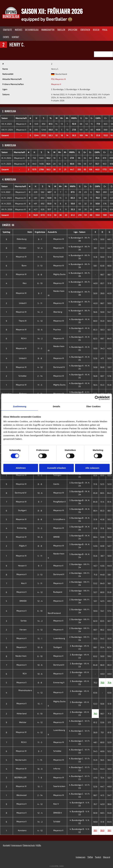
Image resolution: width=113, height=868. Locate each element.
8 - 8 (40, 274)
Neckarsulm (23, 760)
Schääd (54, 821)
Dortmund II (56, 574)
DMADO (25, 601)
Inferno (54, 769)
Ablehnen (21, 468)
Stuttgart (25, 510)
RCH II (26, 338)
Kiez (27, 283)
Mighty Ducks (57, 274)
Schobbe (25, 376)
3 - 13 (40, 266)
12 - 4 (40, 248)
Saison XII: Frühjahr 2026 (52, 11)
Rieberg (25, 393)
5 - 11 (40, 303)
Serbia (26, 621)
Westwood (24, 795)
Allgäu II (25, 546)
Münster (25, 248)
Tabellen (61, 30)
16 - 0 (40, 769)
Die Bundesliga (32, 30)
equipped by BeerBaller (47, 19)
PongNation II (57, 502)
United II (25, 303)
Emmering (24, 528)
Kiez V (53, 804)
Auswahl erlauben (57, 468)
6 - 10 (40, 283)
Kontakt (15, 37)
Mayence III (19, 158)
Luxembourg (56, 638)
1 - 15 (40, 760)
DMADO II (55, 813)
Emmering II (56, 682)
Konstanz (24, 830)
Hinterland (24, 713)
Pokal (105, 30)
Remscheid (56, 257)
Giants (53, 484)
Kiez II (26, 583)
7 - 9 (40, 778)
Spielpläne (73, 30)
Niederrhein (23, 656)
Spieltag (6, 232)
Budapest (55, 592)
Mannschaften (48, 30)
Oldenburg (24, 239)
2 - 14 (40, 376)
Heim (30, 232)
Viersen (25, 630)
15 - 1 (40, 639)
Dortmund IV (56, 367)
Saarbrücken (57, 786)
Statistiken (85, 30)
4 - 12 (40, 321)
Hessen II (25, 566)
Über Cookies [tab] (93, 406)
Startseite (7, 30)
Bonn (26, 265)
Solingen (55, 475)
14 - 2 (40, 312)
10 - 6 (40, 330)
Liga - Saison (80, 232)
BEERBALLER (23, 777)
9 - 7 (40, 239)
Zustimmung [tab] (20, 406)
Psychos (54, 329)
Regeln (96, 30)
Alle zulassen (92, 468)
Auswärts (52, 232)
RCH (27, 674)
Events (6, 37)
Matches (18, 30)
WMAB (54, 537)
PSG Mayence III (58, 79)
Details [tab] (57, 406)
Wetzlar (25, 722)
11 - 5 (40, 257)
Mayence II (56, 84)
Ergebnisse (40, 232)
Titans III (25, 321)
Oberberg (55, 312)
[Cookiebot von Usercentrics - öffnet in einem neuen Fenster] (97, 398)
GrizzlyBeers (56, 519)
